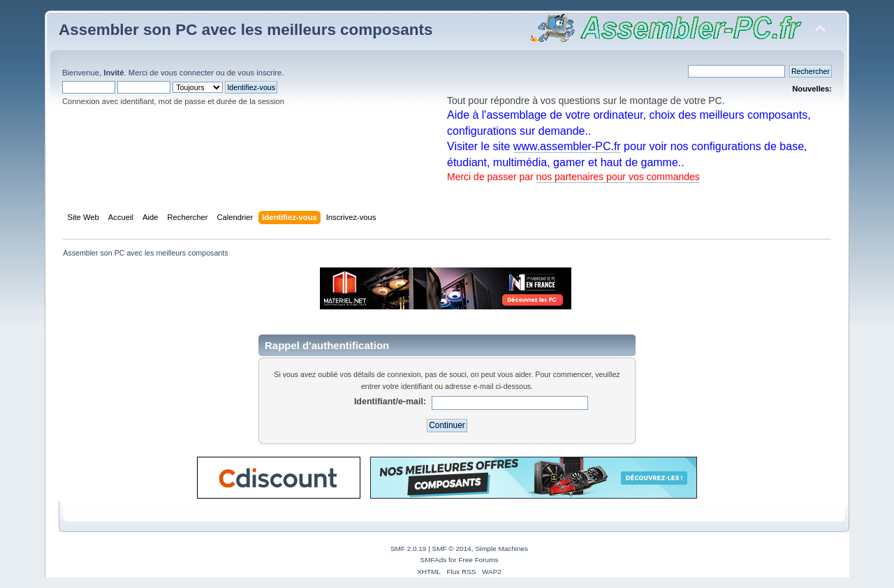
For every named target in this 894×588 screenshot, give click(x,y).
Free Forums (478, 560)
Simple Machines (501, 549)
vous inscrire (259, 73)
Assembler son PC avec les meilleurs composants (246, 30)
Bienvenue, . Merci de (111, 73)
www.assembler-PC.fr (567, 146)
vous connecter (187, 73)
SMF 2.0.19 (409, 549)
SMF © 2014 (452, 549)
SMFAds (434, 560)
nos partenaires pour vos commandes (618, 177)
